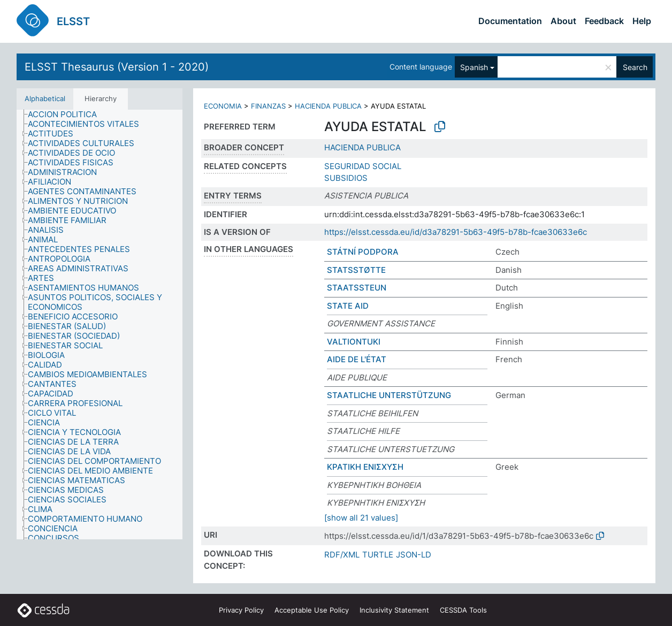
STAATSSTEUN (357, 288)
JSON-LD (414, 555)
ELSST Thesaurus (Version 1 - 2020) (117, 67)
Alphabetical (45, 98)
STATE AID (348, 306)
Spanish (474, 67)
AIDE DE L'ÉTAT (357, 359)
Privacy (241, 610)
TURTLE (378, 555)
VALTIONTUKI (354, 342)
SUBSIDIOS (346, 178)
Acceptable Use (312, 610)
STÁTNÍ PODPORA (363, 252)
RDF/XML (342, 555)
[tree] (100, 325)
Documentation (510, 21)
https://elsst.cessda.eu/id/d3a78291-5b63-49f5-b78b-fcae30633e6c (456, 232)
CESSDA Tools (463, 610)
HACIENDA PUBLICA (328, 106)
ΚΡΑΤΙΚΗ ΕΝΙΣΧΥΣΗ (365, 467)
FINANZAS (268, 106)
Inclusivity (394, 610)
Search (635, 67)
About (563, 21)
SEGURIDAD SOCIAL (363, 166)
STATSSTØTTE (356, 270)
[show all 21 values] (361, 518)
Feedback (604, 21)
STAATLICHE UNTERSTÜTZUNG (389, 395)
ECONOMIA (223, 106)
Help (642, 21)
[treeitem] (67, 114)
